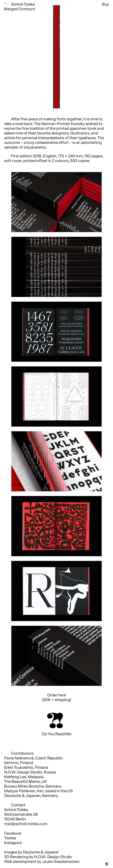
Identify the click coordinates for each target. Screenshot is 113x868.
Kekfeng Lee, (16, 777)
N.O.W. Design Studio (53, 857)
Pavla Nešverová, (19, 758)
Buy (105, 4)
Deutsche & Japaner (41, 852)
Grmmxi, (12, 763)
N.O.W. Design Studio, (24, 772)
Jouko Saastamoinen (61, 862)
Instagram (13, 843)
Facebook (13, 834)
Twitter (10, 838)
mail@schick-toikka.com (26, 824)
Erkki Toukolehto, (19, 768)
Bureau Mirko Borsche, (24, 786)
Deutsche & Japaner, (22, 796)
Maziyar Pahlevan (20, 791)
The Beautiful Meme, (22, 782)
